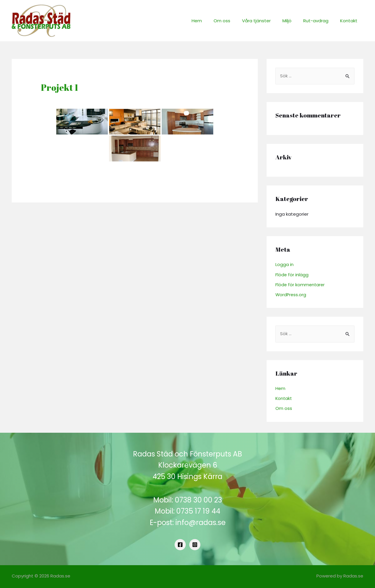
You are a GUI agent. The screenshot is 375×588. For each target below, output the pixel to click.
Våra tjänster (267, 21)
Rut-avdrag (320, 21)
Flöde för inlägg (292, 275)
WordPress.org (291, 294)
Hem (213, 21)
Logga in (284, 265)
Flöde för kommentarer (301, 285)
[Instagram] (195, 544)
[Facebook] (180, 544)
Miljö (294, 21)
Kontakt (350, 21)
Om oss (235, 21)
